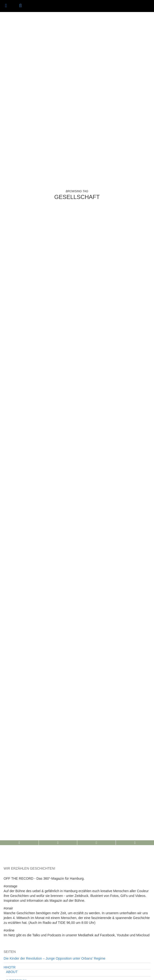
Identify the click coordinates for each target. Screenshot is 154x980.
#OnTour (10, 877)
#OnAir (9, 860)
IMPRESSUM (16, 832)
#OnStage (11, 868)
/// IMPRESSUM (107, 975)
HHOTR (10, 818)
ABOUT (12, 823)
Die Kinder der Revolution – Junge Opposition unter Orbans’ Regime (54, 809)
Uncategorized (14, 886)
